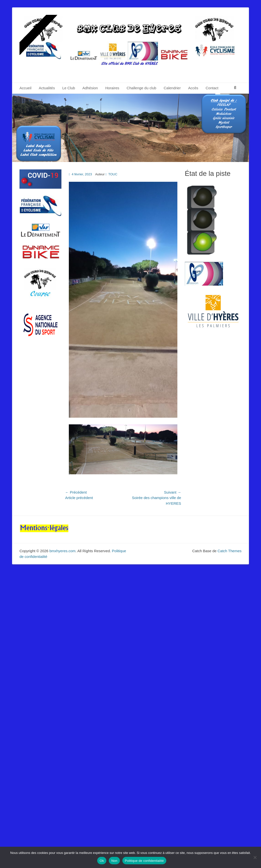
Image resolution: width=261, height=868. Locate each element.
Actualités (47, 88)
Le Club (69, 88)
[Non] (255, 857)
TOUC (113, 174)
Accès (193, 88)
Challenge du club (141, 88)
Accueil (25, 88)
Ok (102, 861)
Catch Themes (230, 551)
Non (114, 861)
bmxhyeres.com (62, 551)
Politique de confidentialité (144, 861)
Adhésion (90, 88)
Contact (212, 88)
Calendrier (172, 88)
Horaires (112, 88)
